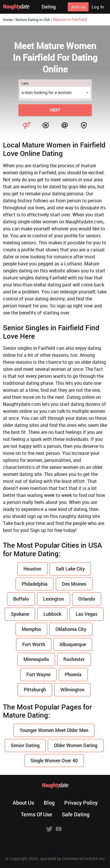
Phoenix (73, 674)
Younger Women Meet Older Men (54, 730)
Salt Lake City (70, 569)
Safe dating (76, 814)
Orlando (87, 599)
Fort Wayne (38, 674)
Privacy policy (81, 803)
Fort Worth (34, 644)
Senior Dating (25, 745)
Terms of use (37, 814)
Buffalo (21, 599)
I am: (25, 83)
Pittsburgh (35, 689)
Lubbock (52, 614)
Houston (32, 569)
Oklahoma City (71, 629)
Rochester (74, 659)
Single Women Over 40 (54, 760)
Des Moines (74, 584)
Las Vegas (87, 614)
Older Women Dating (76, 745)
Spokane (20, 614)
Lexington (54, 599)
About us (23, 803)
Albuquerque (73, 644)
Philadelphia (35, 584)
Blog (49, 803)
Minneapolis (36, 659)
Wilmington (72, 689)
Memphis (31, 629)
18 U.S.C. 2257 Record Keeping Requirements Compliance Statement (55, 849)
